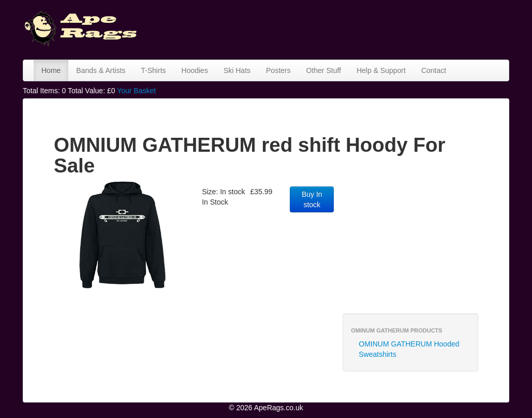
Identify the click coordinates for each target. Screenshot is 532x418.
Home (51, 70)
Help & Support (381, 70)
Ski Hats (237, 70)
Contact (434, 70)
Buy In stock (312, 199)
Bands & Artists (101, 70)
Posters (278, 70)
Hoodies (195, 70)
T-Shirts (153, 70)
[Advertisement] (335, 28)
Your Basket (136, 91)
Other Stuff (324, 70)
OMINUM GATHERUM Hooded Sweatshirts (409, 349)
